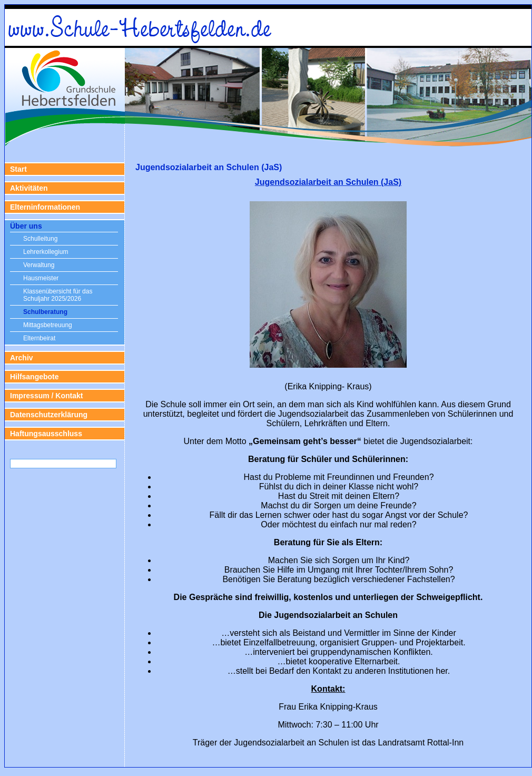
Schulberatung (45, 312)
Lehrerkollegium (46, 252)
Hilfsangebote (35, 377)
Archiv (22, 358)
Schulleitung (40, 239)
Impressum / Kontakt (46, 396)
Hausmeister (41, 278)
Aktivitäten (29, 188)
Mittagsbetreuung (48, 325)
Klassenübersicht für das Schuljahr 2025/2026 (58, 295)
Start (18, 169)
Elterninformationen (45, 207)
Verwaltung (39, 265)
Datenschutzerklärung (49, 415)
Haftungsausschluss (46, 434)
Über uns (26, 226)
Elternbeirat (39, 338)
